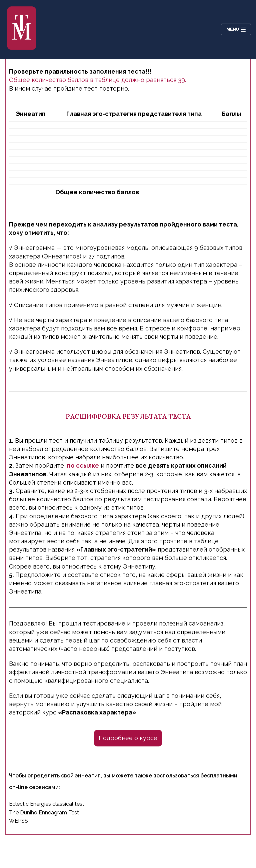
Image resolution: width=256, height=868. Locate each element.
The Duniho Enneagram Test (44, 813)
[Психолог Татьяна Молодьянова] (22, 29)
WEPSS (18, 821)
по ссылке (83, 465)
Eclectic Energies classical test (47, 804)
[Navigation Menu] (236, 29)
